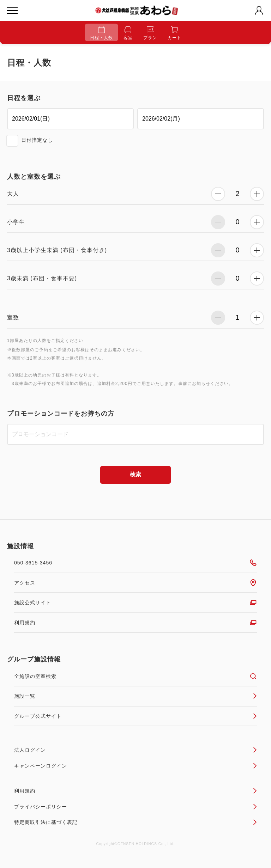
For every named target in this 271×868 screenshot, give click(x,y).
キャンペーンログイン (135, 766)
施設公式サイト (135, 603)
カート (174, 33)
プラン (150, 33)
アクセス (135, 583)
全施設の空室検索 (135, 676)
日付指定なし (37, 140)
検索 (135, 474)
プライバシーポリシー (135, 807)
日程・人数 (101, 33)
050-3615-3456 (135, 563)
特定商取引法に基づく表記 (135, 822)
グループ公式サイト (135, 716)
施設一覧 (135, 696)
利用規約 (135, 623)
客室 (128, 33)
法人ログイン (135, 750)
